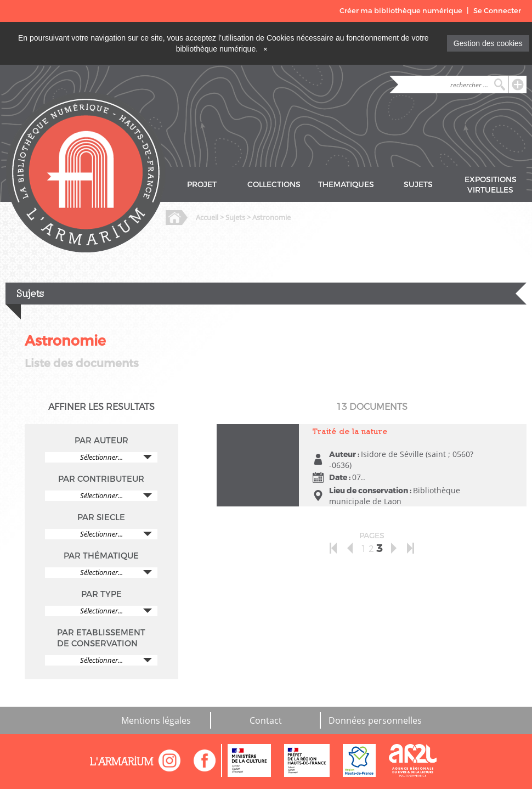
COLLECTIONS (274, 185)
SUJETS (418, 185)
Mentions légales (156, 720)
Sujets (235, 217)
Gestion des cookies (488, 43)
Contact (266, 720)
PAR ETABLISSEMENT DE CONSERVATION (101, 638)
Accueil (207, 217)
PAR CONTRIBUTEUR (101, 479)
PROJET (202, 185)
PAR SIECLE (101, 517)
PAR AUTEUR (101, 441)
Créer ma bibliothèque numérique (401, 11)
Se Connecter (497, 11)
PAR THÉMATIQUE (101, 556)
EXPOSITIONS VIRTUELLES (491, 185)
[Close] (265, 49)
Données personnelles (375, 720)
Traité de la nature (350, 431)
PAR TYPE (101, 594)
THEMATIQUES (346, 185)
